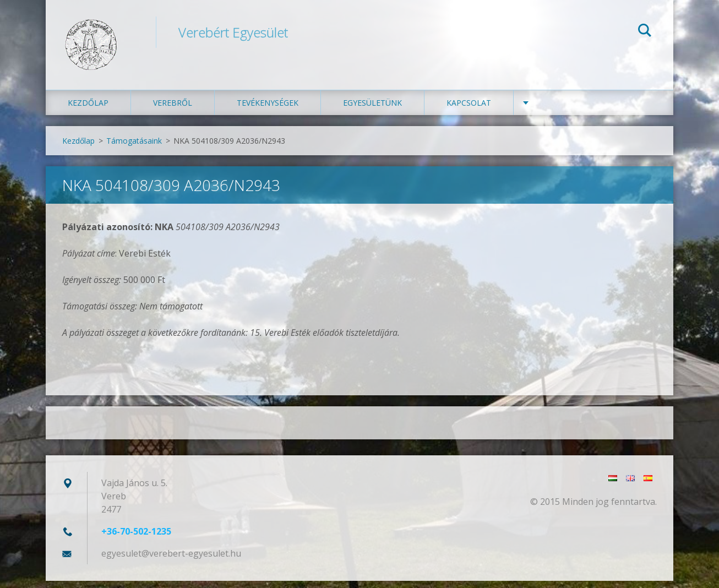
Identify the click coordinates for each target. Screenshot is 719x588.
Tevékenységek (268, 110)
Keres (645, 32)
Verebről (173, 110)
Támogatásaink (134, 148)
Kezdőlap (88, 110)
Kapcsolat (469, 110)
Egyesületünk (372, 110)
